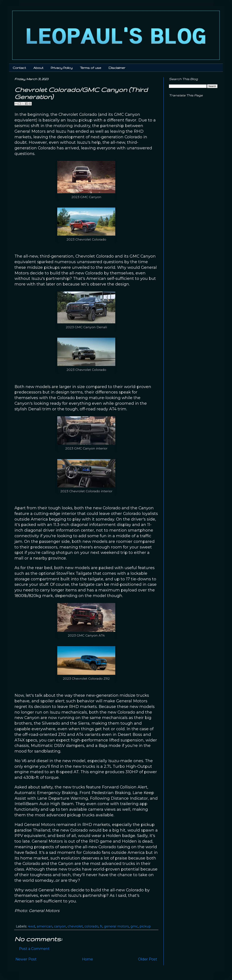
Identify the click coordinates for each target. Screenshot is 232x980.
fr (101, 926)
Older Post (148, 959)
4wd (32, 926)
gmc (134, 926)
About (38, 68)
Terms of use (91, 68)
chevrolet (75, 926)
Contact (19, 68)
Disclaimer (117, 68)
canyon (60, 926)
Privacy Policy (62, 68)
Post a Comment (34, 949)
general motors (116, 926)
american (45, 926)
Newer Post (26, 959)
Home (87, 959)
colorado (91, 926)
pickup (145, 926)
